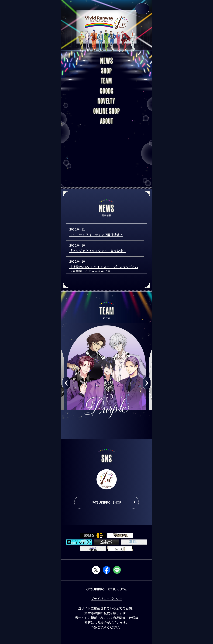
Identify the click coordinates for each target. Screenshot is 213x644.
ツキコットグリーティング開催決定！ (96, 235)
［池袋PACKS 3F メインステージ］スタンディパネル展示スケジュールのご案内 (104, 269)
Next (147, 383)
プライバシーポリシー (106, 599)
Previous (66, 383)
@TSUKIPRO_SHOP (106, 502)
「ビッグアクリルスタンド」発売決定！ (98, 251)
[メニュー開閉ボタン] (142, 9)
